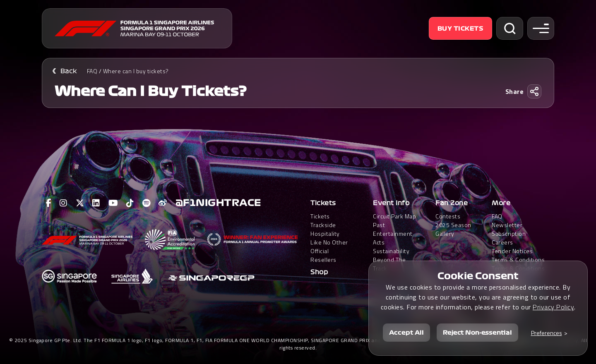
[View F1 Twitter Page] (80, 203)
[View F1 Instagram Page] (64, 203)
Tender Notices (512, 251)
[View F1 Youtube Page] (113, 203)
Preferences (547, 333)
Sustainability (391, 251)
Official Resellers (323, 255)
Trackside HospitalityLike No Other (329, 233)
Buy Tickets (461, 29)
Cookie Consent (478, 276)
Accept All (406, 333)
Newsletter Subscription (509, 229)
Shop (319, 272)
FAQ (92, 71)
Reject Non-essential (477, 333)
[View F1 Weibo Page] (163, 203)
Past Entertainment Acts (393, 233)
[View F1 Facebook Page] (49, 203)
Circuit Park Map (394, 216)
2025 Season (453, 225)
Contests (448, 216)
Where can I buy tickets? (136, 71)
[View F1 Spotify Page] (147, 203)
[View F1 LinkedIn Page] (96, 203)
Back (69, 71)
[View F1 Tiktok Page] (130, 203)
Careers (502, 242)
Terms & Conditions (518, 260)
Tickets (323, 203)
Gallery (445, 233)
